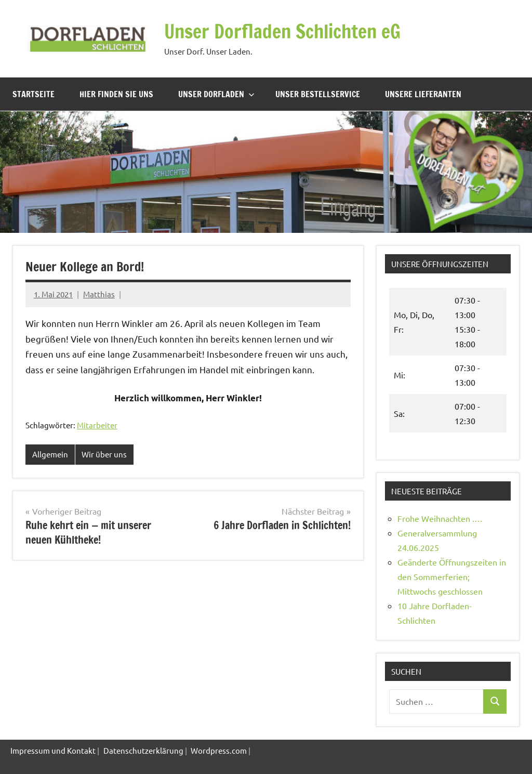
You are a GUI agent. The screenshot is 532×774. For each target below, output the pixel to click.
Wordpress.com (219, 750)
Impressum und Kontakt (53, 750)
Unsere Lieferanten (423, 94)
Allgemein (50, 454)
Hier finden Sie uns (116, 94)
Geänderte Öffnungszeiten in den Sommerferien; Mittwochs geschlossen (452, 576)
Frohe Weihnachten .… (440, 518)
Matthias (99, 294)
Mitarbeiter (97, 425)
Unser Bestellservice (318, 94)
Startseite (34, 94)
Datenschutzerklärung (143, 750)
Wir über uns (104, 454)
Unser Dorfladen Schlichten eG (282, 31)
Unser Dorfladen (216, 94)
